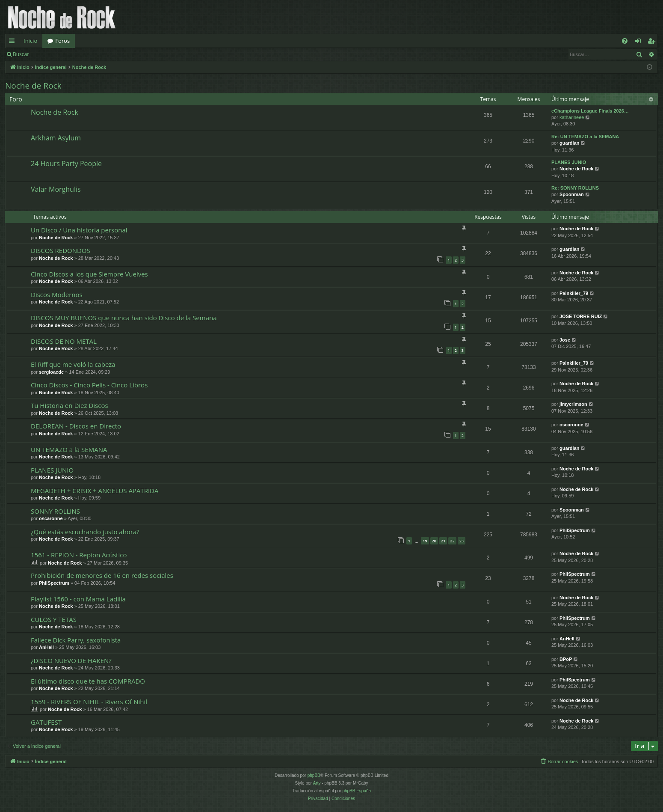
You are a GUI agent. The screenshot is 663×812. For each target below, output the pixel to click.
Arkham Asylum (56, 138)
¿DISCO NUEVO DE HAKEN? (71, 660)
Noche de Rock (33, 86)
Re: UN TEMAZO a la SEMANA (585, 137)
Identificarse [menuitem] (640, 42)
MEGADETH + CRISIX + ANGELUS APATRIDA (95, 491)
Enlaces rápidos (13, 42)
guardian (569, 143)
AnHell (46, 647)
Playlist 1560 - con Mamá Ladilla (78, 599)
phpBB (314, 775)
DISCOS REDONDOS (61, 250)
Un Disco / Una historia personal (79, 230)
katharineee (572, 117)
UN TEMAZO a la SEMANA (69, 449)
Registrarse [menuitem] (653, 42)
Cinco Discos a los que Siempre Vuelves (89, 274)
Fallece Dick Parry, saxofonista (76, 640)
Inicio (30, 41)
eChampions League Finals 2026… (590, 111)
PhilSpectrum (575, 530)
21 (443, 541)
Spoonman (572, 194)
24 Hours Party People (66, 164)
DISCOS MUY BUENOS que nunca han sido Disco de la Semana (124, 318)
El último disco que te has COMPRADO (88, 681)
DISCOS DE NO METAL (64, 341)
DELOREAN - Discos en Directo (76, 426)
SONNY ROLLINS (55, 511)
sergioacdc (51, 372)
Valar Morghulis (56, 189)
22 (452, 541)
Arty (317, 783)
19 (425, 541)
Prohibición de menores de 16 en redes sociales (102, 575)
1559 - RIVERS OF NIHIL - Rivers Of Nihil (89, 702)
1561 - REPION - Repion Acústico (79, 555)
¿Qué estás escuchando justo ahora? (85, 532)
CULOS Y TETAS (54, 619)
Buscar (21, 54)
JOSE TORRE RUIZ (581, 316)
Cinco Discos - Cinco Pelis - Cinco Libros (89, 385)
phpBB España (357, 791)
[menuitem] (625, 41)
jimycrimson (573, 404)
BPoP (566, 659)
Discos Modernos (57, 294)
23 (462, 541)
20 (434, 541)
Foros (62, 41)
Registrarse (97, 54)
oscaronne (571, 425)
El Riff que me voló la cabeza (73, 364)
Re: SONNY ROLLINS (575, 188)
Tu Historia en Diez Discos (70, 405)
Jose (565, 340)
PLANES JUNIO (569, 162)
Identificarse (56, 54)
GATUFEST (46, 722)
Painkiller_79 (574, 293)
